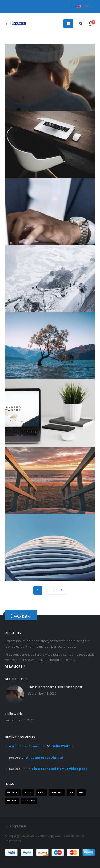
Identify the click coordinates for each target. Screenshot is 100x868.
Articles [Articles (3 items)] (13, 793)
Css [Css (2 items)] (71, 793)
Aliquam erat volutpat (45, 757)
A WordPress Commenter (27, 746)
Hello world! (14, 714)
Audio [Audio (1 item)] (28, 793)
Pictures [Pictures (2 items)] (29, 801)
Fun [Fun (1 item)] (81, 793)
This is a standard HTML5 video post (55, 687)
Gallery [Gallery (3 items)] (12, 801)
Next (62, 590)
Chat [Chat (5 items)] (42, 793)
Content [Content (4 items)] (57, 793)
